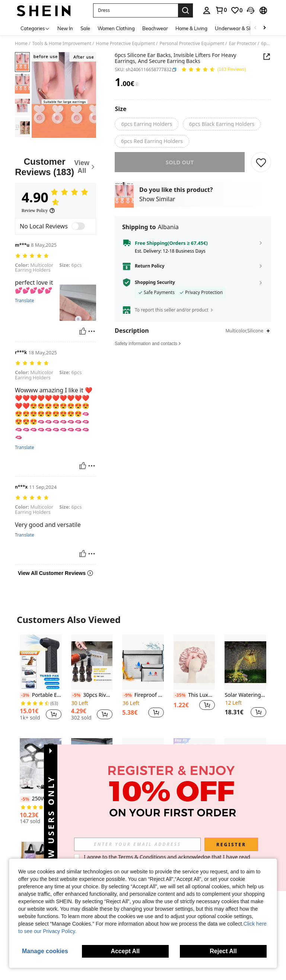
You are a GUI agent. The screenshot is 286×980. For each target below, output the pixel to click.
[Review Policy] (38, 211)
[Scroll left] (255, 28)
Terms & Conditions (142, 857)
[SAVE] (261, 167)
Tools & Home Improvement (62, 44)
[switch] (78, 226)
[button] (136, 10)
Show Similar (157, 204)
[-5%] (77, 695)
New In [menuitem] (65, 28)
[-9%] (128, 695)
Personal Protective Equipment (192, 44)
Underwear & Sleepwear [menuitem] (242, 28)
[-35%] (180, 695)
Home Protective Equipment (125, 44)
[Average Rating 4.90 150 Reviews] (213, 70)
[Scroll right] (264, 28)
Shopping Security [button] (155, 288)
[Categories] (35, 28)
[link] (221, 10)
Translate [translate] (25, 301)
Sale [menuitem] (85, 28)
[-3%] (25, 695)
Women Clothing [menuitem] (116, 28)
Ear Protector (243, 44)
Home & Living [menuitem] (191, 28)
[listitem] (41, 680)
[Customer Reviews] (55, 167)
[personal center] (207, 10)
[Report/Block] (92, 331)
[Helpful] (83, 331)
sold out (180, 167)
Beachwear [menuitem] (155, 28)
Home (21, 44)
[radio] (147, 124)
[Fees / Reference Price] (137, 84)
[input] (137, 844)
